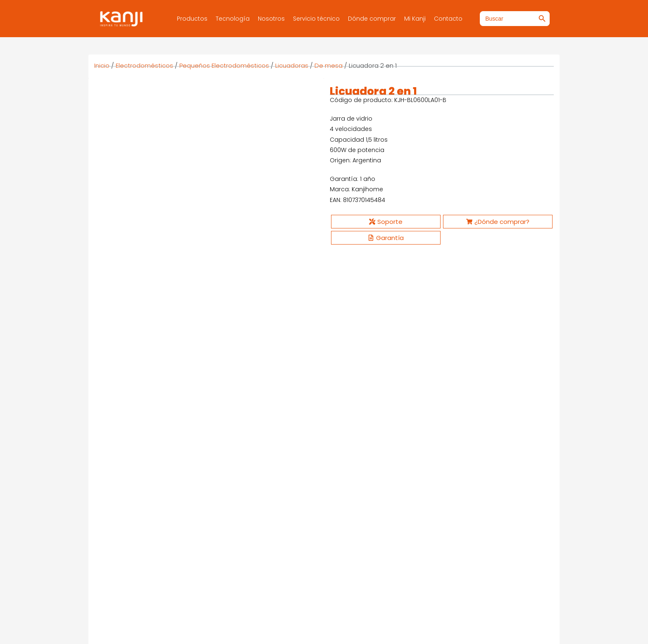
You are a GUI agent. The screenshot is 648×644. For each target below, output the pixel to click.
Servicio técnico (316, 19)
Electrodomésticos (144, 65)
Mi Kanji (415, 19)
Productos (192, 19)
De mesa (329, 65)
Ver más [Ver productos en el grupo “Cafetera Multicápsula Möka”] (479, 465)
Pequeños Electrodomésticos (224, 65)
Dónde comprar (372, 19)
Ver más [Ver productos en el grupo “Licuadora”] (126, 465)
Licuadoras (292, 65)
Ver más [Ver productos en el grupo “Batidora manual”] (362, 465)
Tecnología (233, 19)
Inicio (102, 65)
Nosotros (271, 19)
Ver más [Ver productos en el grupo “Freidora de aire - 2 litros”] (244, 465)
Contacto (448, 19)
